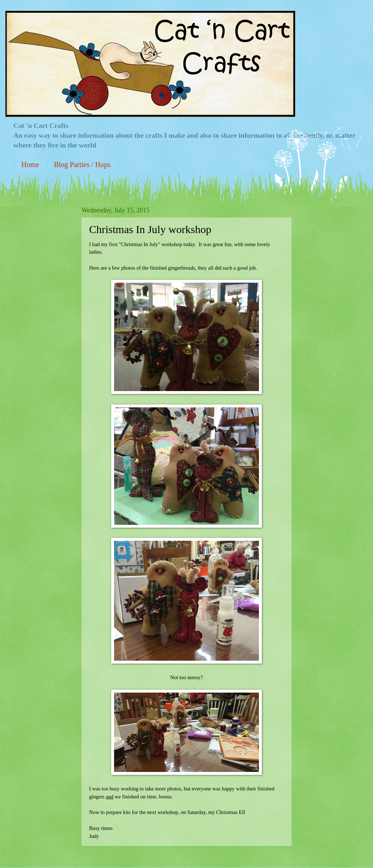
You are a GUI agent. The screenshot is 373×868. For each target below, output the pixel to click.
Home (30, 165)
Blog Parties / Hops (82, 165)
